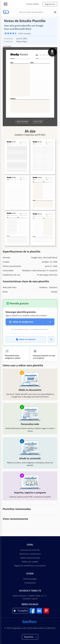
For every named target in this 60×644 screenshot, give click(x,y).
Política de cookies (30, 562)
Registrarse (50, 4)
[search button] (55, 12)
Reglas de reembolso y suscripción (30, 566)
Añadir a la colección (26, 339)
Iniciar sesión (33, 4)
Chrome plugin (30, 579)
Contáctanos (30, 583)
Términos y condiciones (30, 554)
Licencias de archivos (30, 550)
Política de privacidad (30, 558)
